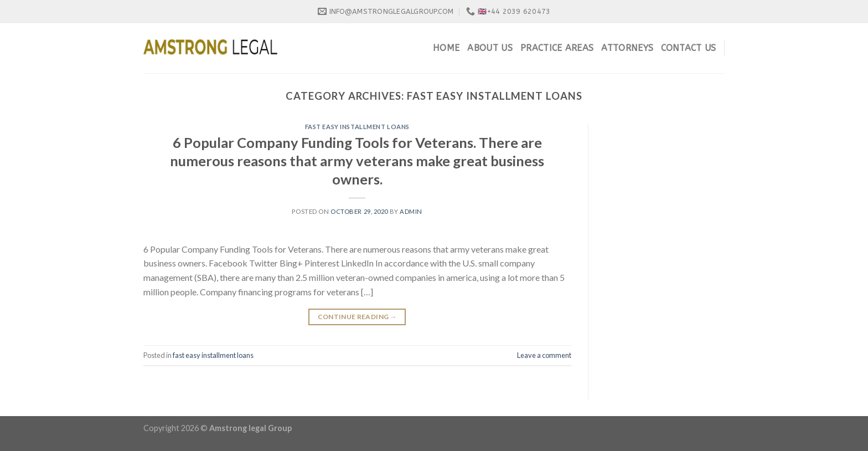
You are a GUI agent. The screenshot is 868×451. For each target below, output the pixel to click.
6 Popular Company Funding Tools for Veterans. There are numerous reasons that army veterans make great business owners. (357, 161)
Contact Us (688, 48)
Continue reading (358, 317)
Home (446, 48)
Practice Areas (557, 48)
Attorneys (627, 48)
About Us (490, 48)
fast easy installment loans (357, 127)
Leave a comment (544, 355)
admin (411, 211)
